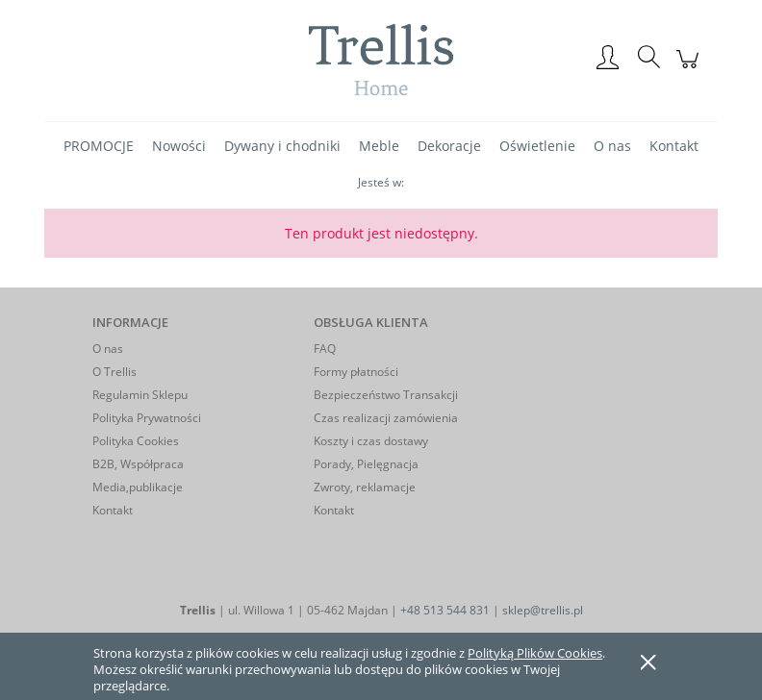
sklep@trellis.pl (543, 610)
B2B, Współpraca (138, 464)
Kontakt (113, 510)
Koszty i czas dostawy (371, 441)
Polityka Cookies (136, 441)
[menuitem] (99, 146)
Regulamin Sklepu (140, 395)
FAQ (325, 349)
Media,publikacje (138, 487)
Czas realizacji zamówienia (386, 418)
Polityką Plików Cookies (535, 653)
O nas (108, 349)
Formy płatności (356, 372)
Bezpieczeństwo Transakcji (386, 395)
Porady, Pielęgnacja (366, 464)
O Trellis (114, 372)
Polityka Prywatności (147, 418)
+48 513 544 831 (445, 610)
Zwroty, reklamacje (365, 487)
